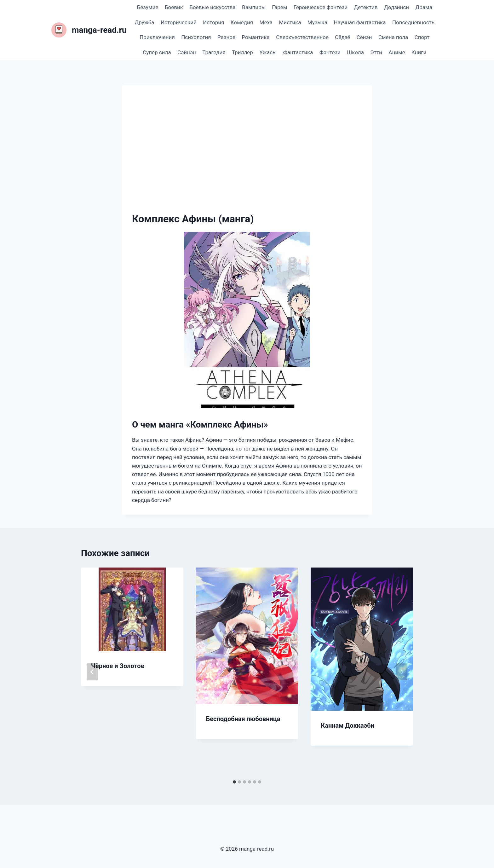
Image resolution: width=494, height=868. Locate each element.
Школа (355, 52)
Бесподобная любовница (243, 719)
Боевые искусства (212, 7)
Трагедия (214, 52)
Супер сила (157, 52)
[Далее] (402, 672)
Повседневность (413, 22)
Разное (226, 37)
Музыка (317, 22)
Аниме (397, 52)
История (213, 22)
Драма (424, 7)
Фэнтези (330, 52)
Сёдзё (342, 37)
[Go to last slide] (92, 672)
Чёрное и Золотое (118, 666)
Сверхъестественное (302, 37)
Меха (266, 22)
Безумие (148, 7)
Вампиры (254, 7)
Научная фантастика (360, 22)
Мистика (290, 22)
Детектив (366, 7)
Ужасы (268, 52)
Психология (196, 37)
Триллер (242, 52)
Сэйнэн (187, 52)
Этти (376, 52)
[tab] (234, 782)
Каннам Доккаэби (347, 725)
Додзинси (396, 7)
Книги (419, 52)
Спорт (422, 37)
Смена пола (393, 37)
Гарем (279, 7)
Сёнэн (364, 37)
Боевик (174, 7)
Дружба (145, 22)
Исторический (179, 22)
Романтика (256, 37)
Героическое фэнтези (321, 7)
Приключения (157, 37)
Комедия (242, 22)
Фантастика (298, 52)
